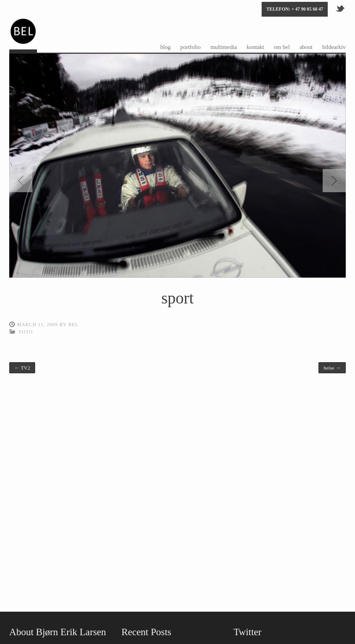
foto (26, 332)
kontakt (256, 47)
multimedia (223, 47)
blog (165, 47)
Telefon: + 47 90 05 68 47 (295, 9)
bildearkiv (334, 47)
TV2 (22, 368)
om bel (282, 47)
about (306, 47)
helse (332, 368)
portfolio (190, 47)
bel (73, 325)
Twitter (341, 8)
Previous (21, 181)
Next (334, 181)
